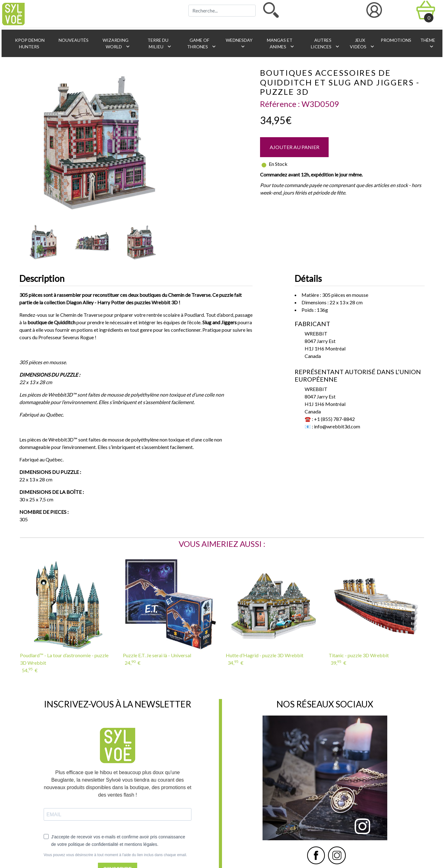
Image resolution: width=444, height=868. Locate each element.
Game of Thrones (202, 43)
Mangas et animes (281, 43)
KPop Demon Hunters (29, 43)
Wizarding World (116, 43)
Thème (427, 43)
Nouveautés (73, 40)
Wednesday (239, 43)
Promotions (396, 40)
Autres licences (326, 43)
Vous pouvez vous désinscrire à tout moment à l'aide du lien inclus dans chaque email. (115, 855)
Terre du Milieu (159, 43)
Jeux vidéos (362, 43)
